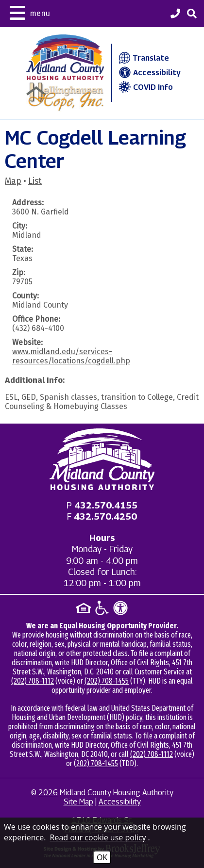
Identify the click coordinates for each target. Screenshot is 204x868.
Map (13, 181)
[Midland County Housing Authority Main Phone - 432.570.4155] (175, 14)
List (35, 181)
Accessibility (149, 73)
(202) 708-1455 (107, 681)
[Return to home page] (102, 459)
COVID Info (145, 87)
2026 (48, 793)
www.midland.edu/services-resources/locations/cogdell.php (71, 356)
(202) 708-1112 (33, 681)
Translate (143, 58)
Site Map (78, 802)
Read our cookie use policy (98, 837)
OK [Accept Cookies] (102, 857)
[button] (30, 12)
